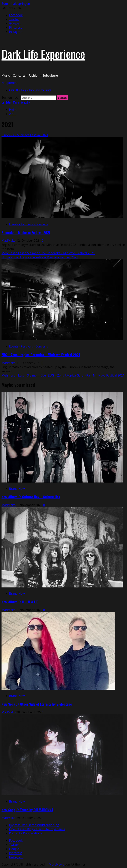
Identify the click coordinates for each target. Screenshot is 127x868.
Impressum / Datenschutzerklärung (34, 825)
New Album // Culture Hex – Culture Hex (31, 497)
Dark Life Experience (43, 54)
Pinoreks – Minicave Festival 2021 (25, 135)
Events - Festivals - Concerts (28, 224)
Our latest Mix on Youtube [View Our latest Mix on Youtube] (16, 102)
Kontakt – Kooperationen (27, 833)
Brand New (17, 489)
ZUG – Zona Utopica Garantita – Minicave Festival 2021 (40, 257)
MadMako (9, 241)
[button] (10, 83)
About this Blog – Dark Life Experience (30, 90)
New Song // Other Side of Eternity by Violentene (37, 704)
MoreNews (56, 864)
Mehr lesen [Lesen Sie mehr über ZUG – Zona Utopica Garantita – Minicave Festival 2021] (63, 375)
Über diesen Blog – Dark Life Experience (37, 829)
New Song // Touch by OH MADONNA (27, 810)
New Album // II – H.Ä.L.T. (20, 602)
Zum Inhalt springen (16, 4)
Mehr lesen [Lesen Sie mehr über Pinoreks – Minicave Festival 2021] (48, 253)
